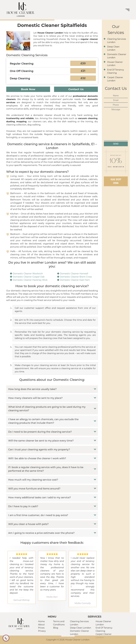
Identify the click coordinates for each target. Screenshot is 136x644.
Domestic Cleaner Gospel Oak (29, 277)
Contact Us (76, 89)
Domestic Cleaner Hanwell (74, 274)
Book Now (28, 89)
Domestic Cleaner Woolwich (28, 274)
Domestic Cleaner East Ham (75, 280)
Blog (56, 628)
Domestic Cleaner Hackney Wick (30, 280)
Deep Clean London (81, 628)
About (41, 625)
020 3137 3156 (116, 181)
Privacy (42, 631)
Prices (41, 628)
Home (41, 621)
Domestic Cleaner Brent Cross (76, 277)
